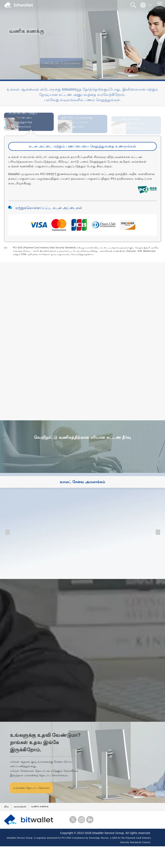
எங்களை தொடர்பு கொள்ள (43, 809)
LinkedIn (90, 841)
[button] (7, 554)
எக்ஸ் (73, 841)
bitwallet (18, 5)
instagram (81, 841)
